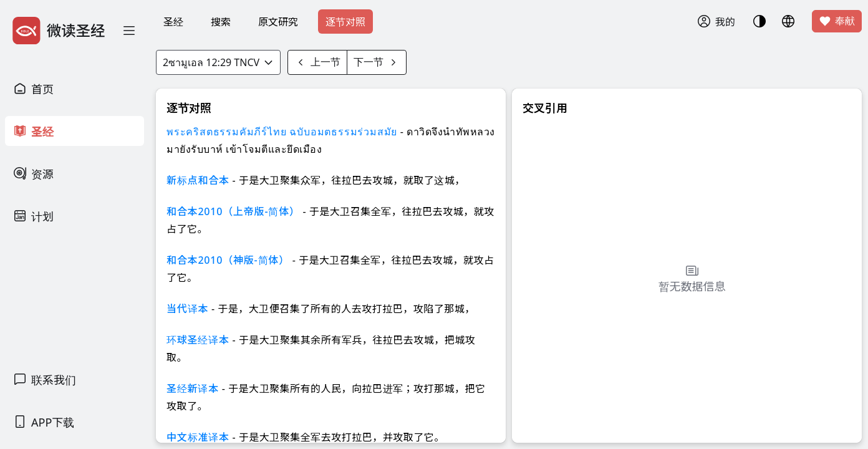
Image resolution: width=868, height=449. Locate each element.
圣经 (173, 22)
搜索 (221, 22)
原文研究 (278, 22)
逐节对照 (345, 22)
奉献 (837, 21)
